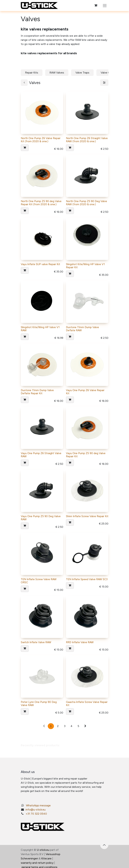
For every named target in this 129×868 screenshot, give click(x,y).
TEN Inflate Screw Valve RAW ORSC (39, 581)
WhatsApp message (38, 805)
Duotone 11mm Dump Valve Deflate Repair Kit (37, 392)
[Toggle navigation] (105, 6)
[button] (25, 148)
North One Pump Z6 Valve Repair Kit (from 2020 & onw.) (41, 140)
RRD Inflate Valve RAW (80, 642)
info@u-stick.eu (36, 810)
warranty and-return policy (37, 863)
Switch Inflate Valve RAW (36, 642)
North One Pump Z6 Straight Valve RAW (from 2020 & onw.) (87, 140)
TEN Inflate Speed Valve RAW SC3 (87, 579)
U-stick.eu (43, 850)
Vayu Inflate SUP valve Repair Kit (40, 264)
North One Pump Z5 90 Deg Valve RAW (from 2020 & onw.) (86, 203)
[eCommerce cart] (96, 6)
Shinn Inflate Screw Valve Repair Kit (87, 516)
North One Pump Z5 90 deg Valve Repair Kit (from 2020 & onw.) (41, 203)
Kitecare (46, 858)
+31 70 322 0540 (36, 814)
